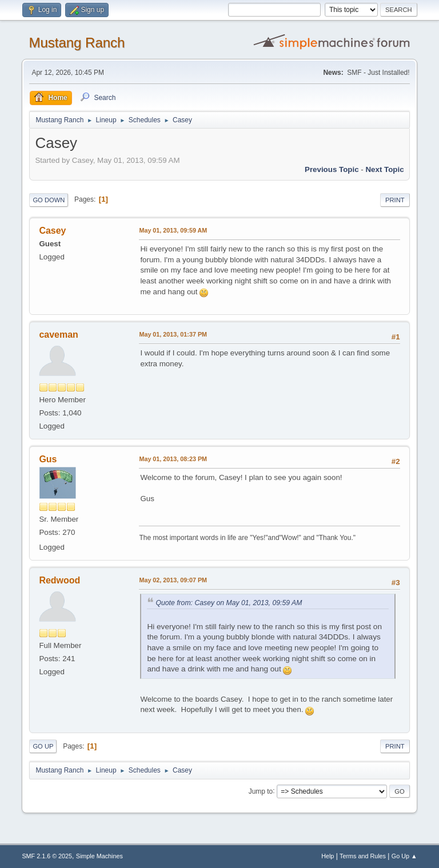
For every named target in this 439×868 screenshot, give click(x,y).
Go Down (49, 200)
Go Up (43, 746)
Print (395, 200)
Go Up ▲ (404, 856)
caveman (58, 335)
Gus (48, 459)
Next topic (384, 169)
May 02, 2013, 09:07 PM (173, 580)
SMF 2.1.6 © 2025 (47, 856)
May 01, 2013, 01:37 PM (173, 334)
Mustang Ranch (77, 43)
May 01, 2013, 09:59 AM (173, 230)
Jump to (261, 791)
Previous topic (332, 169)
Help (328, 856)
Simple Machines (99, 856)
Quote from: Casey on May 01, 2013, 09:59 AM (229, 603)
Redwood (59, 580)
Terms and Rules (363, 856)
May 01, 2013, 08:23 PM (173, 459)
